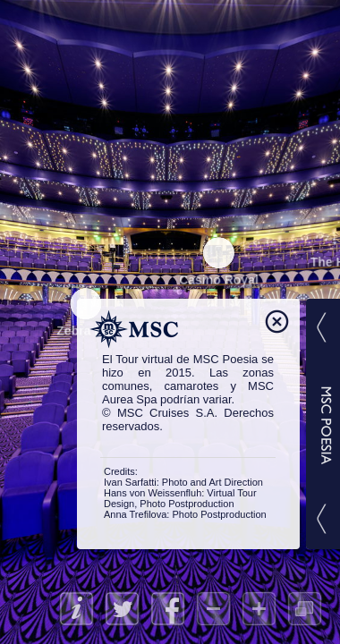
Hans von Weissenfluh (153, 493)
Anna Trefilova (135, 514)
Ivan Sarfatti (130, 482)
